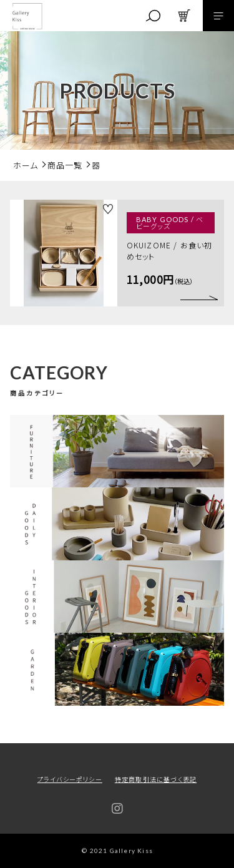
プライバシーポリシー (70, 779)
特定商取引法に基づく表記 (156, 779)
